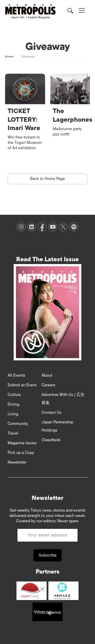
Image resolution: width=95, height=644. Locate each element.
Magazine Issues (22, 443)
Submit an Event (22, 385)
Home (9, 56)
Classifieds (51, 440)
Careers (48, 385)
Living (13, 414)
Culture (14, 395)
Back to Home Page (48, 179)
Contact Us (51, 412)
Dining (13, 404)
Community (18, 424)
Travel (13, 433)
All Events (16, 375)
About (47, 375)
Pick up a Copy (21, 453)
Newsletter (17, 462)
